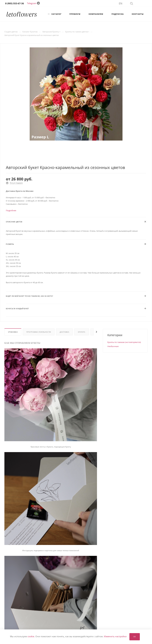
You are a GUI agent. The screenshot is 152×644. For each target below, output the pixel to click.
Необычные (113, 346)
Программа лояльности (39, 332)
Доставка (64, 332)
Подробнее (11, 210)
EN (121, 3)
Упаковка (13, 332)
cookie (31, 636)
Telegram (32, 3)
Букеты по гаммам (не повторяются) (124, 342)
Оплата (82, 332)
